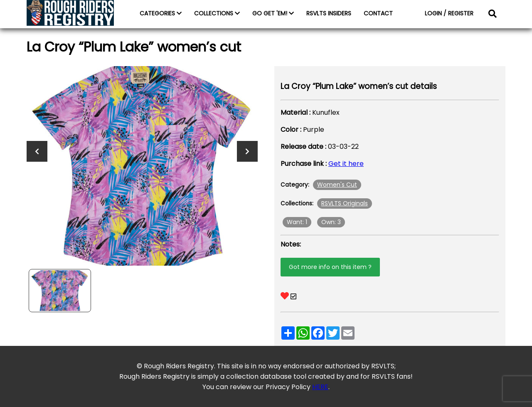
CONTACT (378, 13)
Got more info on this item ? (330, 267)
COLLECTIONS (217, 13)
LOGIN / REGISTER (449, 13)
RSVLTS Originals (345, 203)
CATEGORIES (161, 13)
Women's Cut (337, 185)
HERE (320, 387)
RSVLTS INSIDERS (329, 13)
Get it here (346, 164)
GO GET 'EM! (273, 13)
